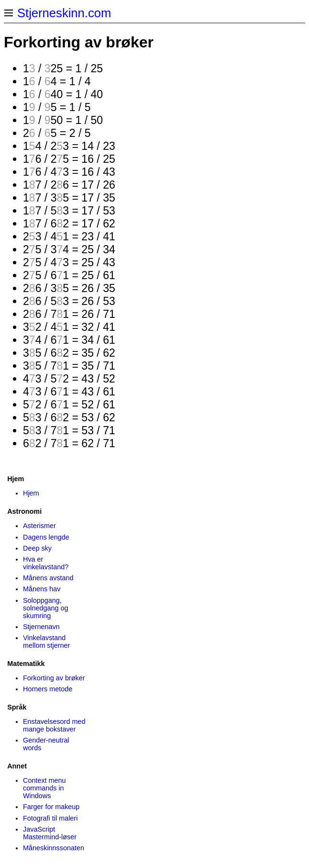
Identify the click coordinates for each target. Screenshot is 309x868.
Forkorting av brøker (54, 678)
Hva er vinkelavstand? (46, 563)
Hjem (31, 493)
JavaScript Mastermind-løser (50, 833)
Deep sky (37, 548)
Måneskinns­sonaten (54, 848)
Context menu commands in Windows (44, 788)
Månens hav (42, 589)
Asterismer (39, 526)
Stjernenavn (41, 627)
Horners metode (48, 689)
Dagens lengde (46, 537)
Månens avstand (48, 578)
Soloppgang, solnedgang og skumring (45, 608)
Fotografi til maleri (50, 818)
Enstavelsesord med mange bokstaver (54, 725)
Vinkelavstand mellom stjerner (46, 642)
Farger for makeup (51, 807)
